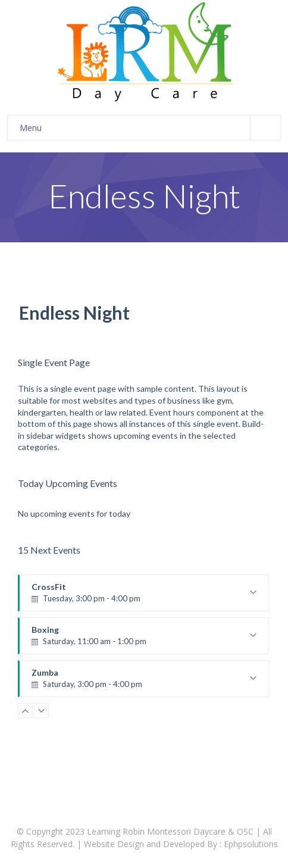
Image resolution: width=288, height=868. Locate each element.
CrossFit (144, 597)
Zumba (144, 682)
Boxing (144, 639)
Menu (150, 128)
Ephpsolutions (251, 844)
